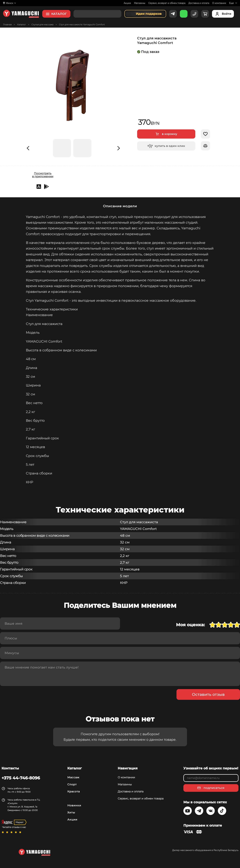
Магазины (140, 3)
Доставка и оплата (199, 3)
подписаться (214, 788)
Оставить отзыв (208, 694)
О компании (219, 3)
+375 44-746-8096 (21, 778)
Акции (127, 3)
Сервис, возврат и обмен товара (167, 3)
